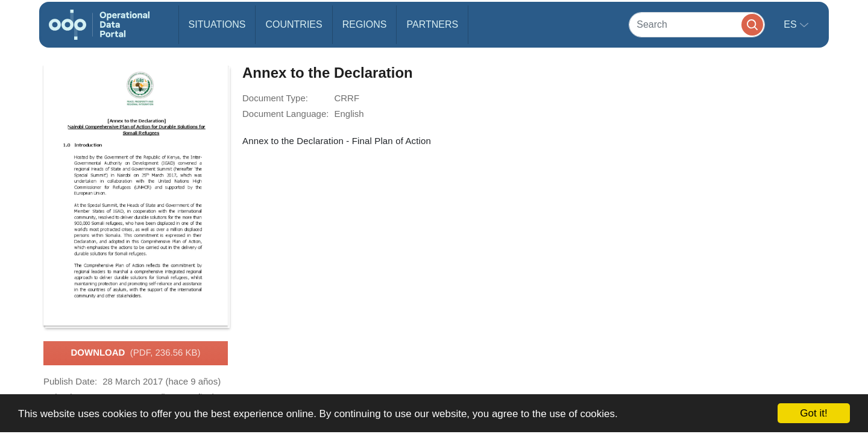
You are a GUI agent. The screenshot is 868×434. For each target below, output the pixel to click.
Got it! (813, 413)
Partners (432, 24)
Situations (217, 24)
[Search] (697, 24)
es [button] (791, 24)
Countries (294, 24)
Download (135, 353)
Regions (365, 24)
